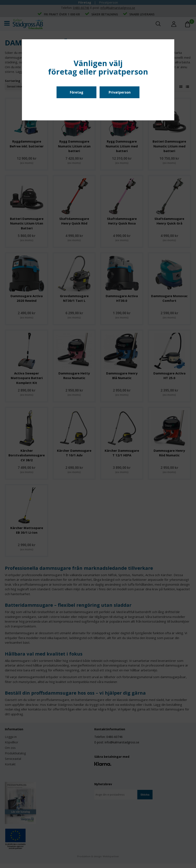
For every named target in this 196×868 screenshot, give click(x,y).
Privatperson (120, 92)
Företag (77, 92)
